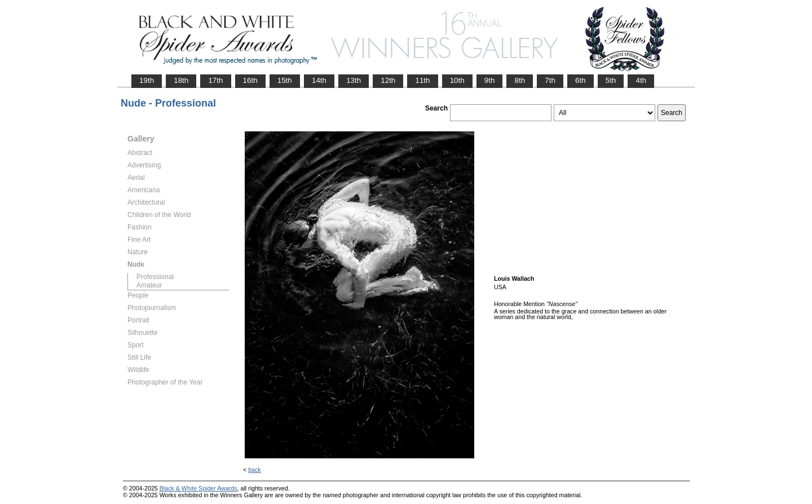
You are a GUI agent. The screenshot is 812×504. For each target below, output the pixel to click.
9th (490, 80)
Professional (155, 277)
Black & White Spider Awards (198, 488)
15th (285, 80)
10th (457, 80)
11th (422, 80)
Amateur (149, 285)
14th (319, 80)
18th (181, 80)
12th (388, 80)
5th (611, 80)
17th (215, 80)
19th (147, 80)
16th (250, 80)
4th (641, 80)
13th (354, 80)
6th (581, 80)
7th (550, 80)
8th (520, 80)
